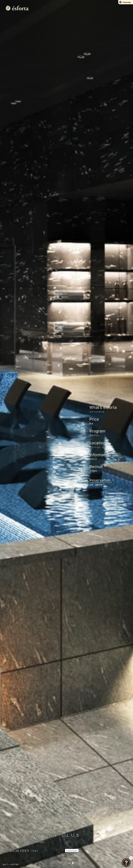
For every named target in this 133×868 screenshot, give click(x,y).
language (125, 2)
